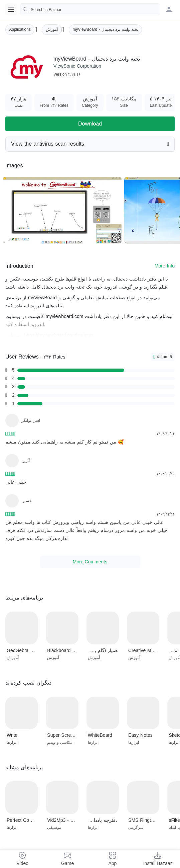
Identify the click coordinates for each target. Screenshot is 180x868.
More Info (165, 266)
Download (90, 124)
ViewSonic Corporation (77, 66)
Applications (20, 29)
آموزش (52, 29)
